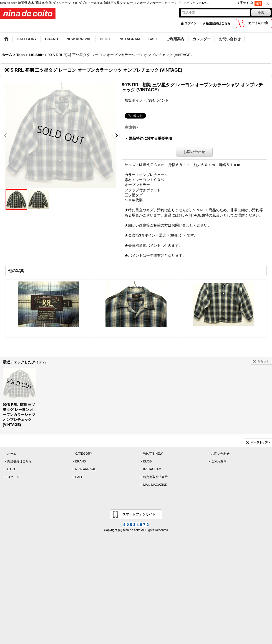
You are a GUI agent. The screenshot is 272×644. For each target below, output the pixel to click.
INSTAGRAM (152, 469)
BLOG (148, 461)
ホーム (12, 454)
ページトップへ (261, 442)
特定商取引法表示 (155, 477)
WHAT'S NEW (153, 454)
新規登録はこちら (218, 23)
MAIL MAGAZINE (155, 485)
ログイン (190, 23)
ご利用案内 (219, 461)
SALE (79, 477)
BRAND (81, 461)
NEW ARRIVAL (86, 469)
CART (11, 469)
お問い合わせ (194, 152)
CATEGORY (84, 454)
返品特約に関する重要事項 (150, 138)
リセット (263, 361)
